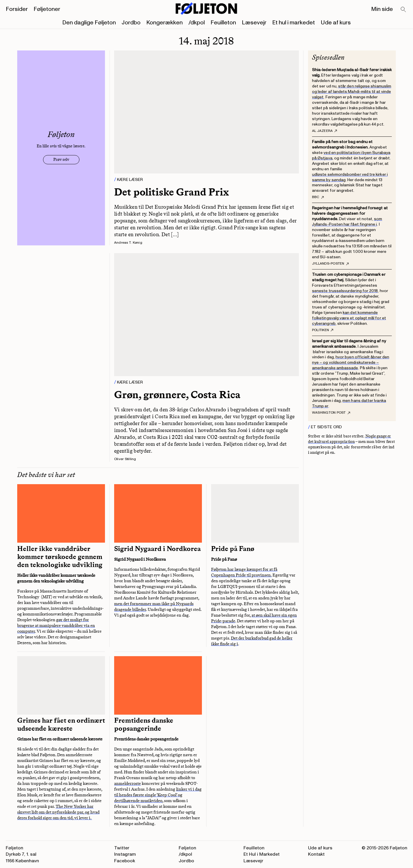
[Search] (404, 10)
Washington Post (331, 413)
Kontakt (316, 854)
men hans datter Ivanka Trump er (349, 403)
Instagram (125, 854)
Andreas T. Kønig (128, 243)
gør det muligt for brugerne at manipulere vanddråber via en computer (56, 625)
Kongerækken (164, 23)
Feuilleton (223, 23)
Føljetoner (47, 9)
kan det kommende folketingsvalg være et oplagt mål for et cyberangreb (349, 318)
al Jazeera (325, 131)
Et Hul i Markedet (262, 854)
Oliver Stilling (125, 459)
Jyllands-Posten (330, 264)
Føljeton (187, 848)
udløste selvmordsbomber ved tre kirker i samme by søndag (350, 177)
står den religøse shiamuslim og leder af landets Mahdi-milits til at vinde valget (352, 92)
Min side (382, 9)
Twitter (122, 848)
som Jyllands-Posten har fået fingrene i (347, 222)
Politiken (323, 330)
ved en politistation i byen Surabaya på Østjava (351, 155)
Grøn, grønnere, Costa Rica (177, 395)
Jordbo (131, 23)
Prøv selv (61, 160)
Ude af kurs (336, 23)
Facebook (125, 861)
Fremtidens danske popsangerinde (144, 724)
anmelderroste (127, 783)
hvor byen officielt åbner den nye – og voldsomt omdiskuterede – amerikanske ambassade (351, 362)
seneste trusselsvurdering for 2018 (345, 291)
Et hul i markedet (294, 23)
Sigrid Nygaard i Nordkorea (157, 549)
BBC (318, 197)
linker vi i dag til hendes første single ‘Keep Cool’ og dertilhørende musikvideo (158, 795)
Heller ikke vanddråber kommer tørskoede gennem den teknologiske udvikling (60, 557)
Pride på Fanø (233, 549)
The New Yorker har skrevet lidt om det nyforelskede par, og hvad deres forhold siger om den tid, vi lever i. (58, 812)
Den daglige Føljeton (89, 23)
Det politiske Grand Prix (172, 192)
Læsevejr (254, 23)
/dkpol (197, 23)
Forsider (17, 9)
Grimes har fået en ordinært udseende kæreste (61, 724)
